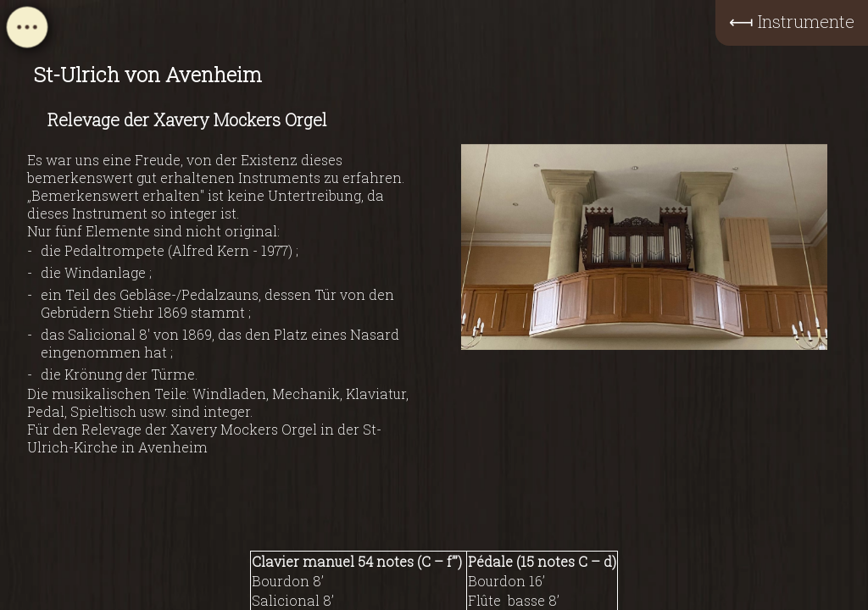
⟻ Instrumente (792, 21)
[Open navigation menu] (27, 32)
